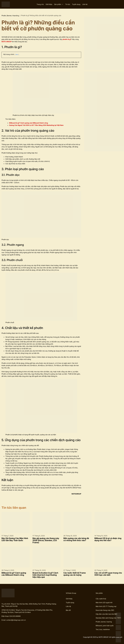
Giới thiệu (49, 4)
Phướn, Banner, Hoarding (10, 16)
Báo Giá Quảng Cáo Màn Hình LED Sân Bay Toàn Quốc (15, 539)
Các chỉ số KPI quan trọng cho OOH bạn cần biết (108, 574)
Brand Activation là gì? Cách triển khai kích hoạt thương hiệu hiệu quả (45, 575)
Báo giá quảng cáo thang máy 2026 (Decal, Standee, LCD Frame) (46, 540)
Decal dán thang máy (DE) (105, 610)
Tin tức (68, 4)
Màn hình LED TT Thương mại (106, 606)
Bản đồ (68, 610)
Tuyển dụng (76, 4)
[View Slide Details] (104, 43)
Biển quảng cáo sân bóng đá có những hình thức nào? (76, 539)
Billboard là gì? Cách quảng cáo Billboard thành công (14, 574)
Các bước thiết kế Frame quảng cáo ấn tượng (75, 574)
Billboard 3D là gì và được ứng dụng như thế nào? (108, 539)
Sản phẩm (59, 4)
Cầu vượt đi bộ (101, 599)
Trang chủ (40, 4)
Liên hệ (85, 4)
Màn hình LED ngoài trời (104, 603)
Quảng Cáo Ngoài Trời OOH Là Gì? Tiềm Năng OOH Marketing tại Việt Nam (36, 125)
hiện (17, 54)
